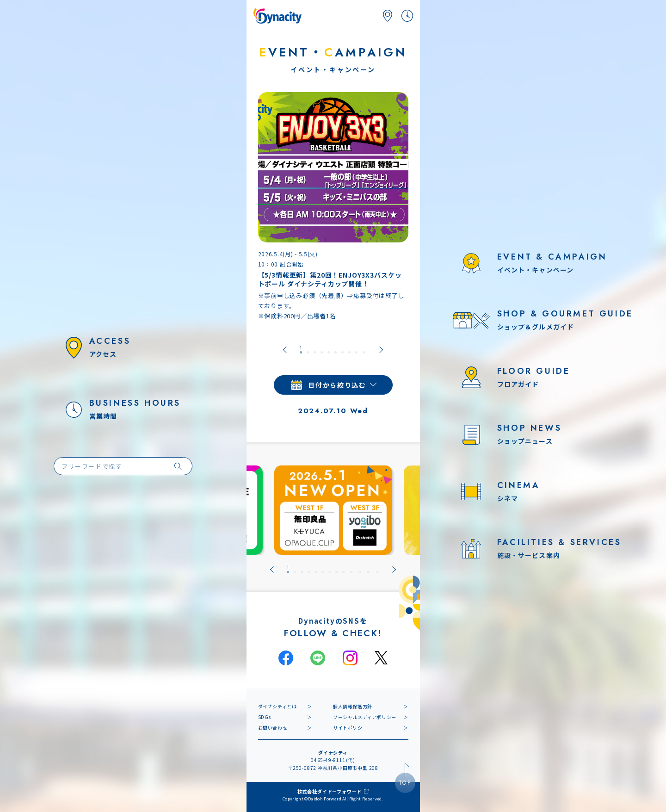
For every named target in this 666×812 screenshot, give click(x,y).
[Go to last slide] (285, 350)
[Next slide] (381, 350)
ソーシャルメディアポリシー (365, 717)
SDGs (265, 717)
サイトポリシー (350, 728)
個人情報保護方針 (353, 706)
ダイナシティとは (277, 706)
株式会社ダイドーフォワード (330, 791)
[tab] (301, 350)
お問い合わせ (273, 728)
